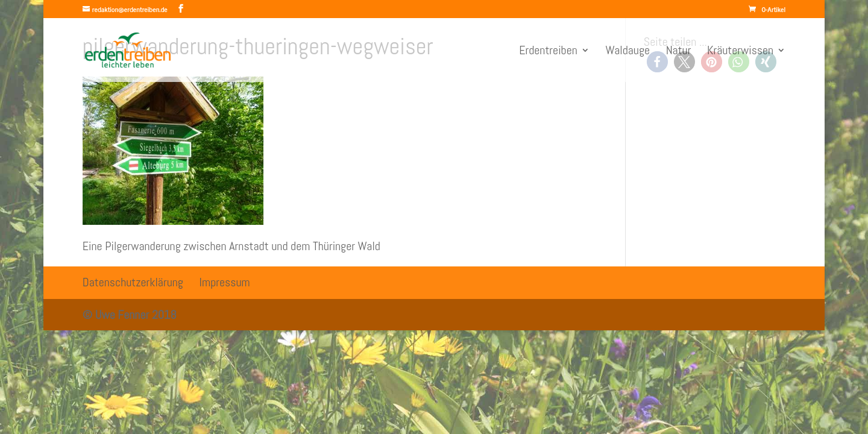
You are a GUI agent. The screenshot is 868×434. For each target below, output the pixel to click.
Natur (679, 52)
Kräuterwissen (740, 52)
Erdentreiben (548, 52)
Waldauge (627, 52)
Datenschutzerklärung (133, 282)
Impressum (225, 282)
